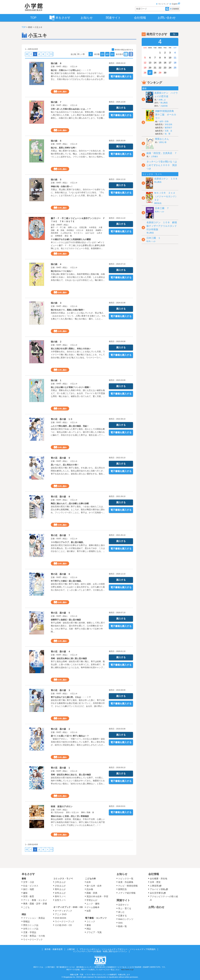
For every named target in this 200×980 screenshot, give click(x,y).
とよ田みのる (66, 233)
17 (170, 63)
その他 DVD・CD (63, 925)
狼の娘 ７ (56, 102)
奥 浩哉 (60, 230)
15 (160, 63)
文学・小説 (29, 882)
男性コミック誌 (31, 925)
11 (175, 58)
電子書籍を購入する (121, 76)
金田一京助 (164, 121)
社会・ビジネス (31, 886)
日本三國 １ (153, 238)
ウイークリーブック (33, 940)
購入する (121, 69)
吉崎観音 (59, 236)
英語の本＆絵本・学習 (97, 896)
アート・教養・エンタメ (35, 900)
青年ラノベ (60, 896)
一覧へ (174, 34)
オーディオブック (63, 911)
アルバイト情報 (157, 889)
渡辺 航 (68, 236)
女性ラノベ (60, 900)
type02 (126, 54)
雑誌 (24, 914)
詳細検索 (175, 9)
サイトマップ (163, 4)
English (176, 4)
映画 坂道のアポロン (62, 806)
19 (145, 68)
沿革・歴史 (155, 882)
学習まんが (93, 900)
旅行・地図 (29, 889)
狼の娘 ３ (56, 303)
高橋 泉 (90, 812)
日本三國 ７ (162, 208)
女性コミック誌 (31, 929)
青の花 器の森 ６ (61, 574)
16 (165, 63)
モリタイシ (78, 233)
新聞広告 (122, 889)
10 (170, 58)
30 (165, 73)
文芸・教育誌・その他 (34, 936)
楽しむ (121, 912)
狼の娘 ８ (56, 63)
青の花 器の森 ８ (61, 497)
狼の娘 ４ (56, 264)
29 (160, 73)
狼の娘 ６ (56, 141)
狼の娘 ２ (56, 342)
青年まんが (60, 889)
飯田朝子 (168, 128)
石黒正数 (83, 227)
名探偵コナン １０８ (166, 179)
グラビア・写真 (94, 932)
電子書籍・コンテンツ (96, 918)
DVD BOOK (61, 918)
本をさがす (28, 874)
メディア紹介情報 (127, 893)
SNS (120, 923)
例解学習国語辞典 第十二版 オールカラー (166, 115)
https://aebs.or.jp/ (127, 970)
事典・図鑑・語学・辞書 (35, 904)
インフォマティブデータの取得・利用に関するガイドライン (100, 951)
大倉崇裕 (164, 106)
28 (155, 73)
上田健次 (154, 156)
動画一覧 (122, 926)
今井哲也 (93, 227)
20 (102, 54)
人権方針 (71, 949)
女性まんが (60, 893)
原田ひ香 (163, 142)
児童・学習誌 (30, 932)
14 (155, 63)
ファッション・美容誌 (34, 918)
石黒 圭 (168, 131)
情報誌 (26, 921)
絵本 (89, 882)
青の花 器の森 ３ (61, 690)
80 (112, 54)
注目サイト (124, 905)
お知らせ (122, 874)
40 (107, 54)
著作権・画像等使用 (53, 949)
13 (150, 63)
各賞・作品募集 (126, 882)
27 (150, 73)
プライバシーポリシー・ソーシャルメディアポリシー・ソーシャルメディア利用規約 (117, 949)
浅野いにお (72, 227)
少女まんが (60, 886)
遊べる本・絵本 (94, 886)
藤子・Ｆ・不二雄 (58, 227)
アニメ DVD (61, 914)
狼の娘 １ (56, 380)
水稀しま (162, 100)
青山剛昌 (164, 103)
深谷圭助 (168, 124)
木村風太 (70, 230)
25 (175, 68)
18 (175, 63)
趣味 (25, 893)
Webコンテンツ (126, 919)
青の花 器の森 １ (61, 768)
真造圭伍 (89, 230)
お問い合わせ (156, 907)
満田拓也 (158, 203)
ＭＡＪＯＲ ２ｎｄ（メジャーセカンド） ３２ (167, 196)
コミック (91, 921)
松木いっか (160, 212)
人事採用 (154, 886)
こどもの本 (90, 879)
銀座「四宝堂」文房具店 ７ (162, 153)
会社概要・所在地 (158, 879)
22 (160, 68)
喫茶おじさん (162, 139)
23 (165, 68)
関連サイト (123, 900)
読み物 (90, 889)
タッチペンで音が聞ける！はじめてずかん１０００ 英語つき (162, 165)
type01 (131, 54)
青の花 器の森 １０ (62, 419)
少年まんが (60, 882)
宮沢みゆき (59, 812)
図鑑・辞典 (92, 893)
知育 (89, 911)
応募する (122, 916)
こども (26, 907)
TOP (24, 27)
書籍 (24, 879)
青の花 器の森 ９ (61, 458)
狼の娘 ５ (56, 180)
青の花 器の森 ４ (61, 652)
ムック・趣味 (93, 904)
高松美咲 (54, 233)
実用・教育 (29, 896)
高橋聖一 (99, 230)
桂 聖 (168, 134)
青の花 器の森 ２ (61, 729)
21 (155, 68)
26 (145, 73)
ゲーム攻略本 (93, 907)
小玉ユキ (74, 66)
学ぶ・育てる (125, 908)
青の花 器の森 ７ (61, 535)
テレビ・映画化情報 (128, 886)
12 (145, 63)
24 (170, 68)
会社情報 (154, 874)
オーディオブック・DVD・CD (68, 907)
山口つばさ (90, 233)
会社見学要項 (156, 893)
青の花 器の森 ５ (61, 613)
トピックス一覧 (126, 879)
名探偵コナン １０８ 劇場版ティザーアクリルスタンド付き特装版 (162, 226)
